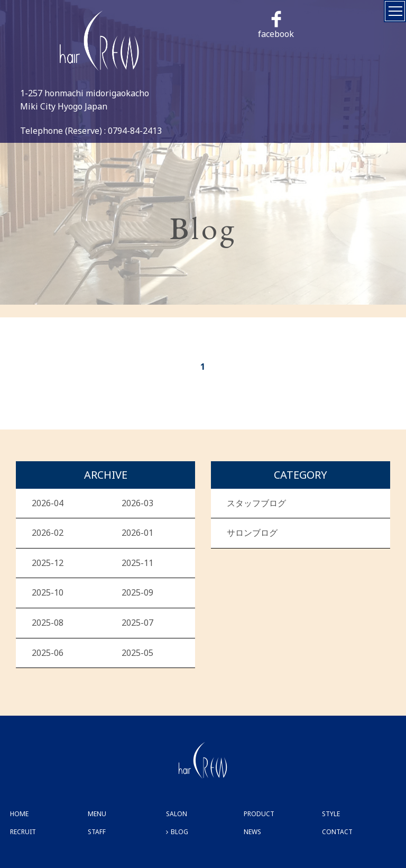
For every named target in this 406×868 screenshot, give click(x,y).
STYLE (331, 814)
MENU (97, 814)
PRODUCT (259, 814)
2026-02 (48, 533)
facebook (276, 25)
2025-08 (48, 623)
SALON (177, 814)
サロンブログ (252, 533)
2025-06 (48, 653)
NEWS (252, 832)
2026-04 (48, 503)
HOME (19, 814)
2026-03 (137, 503)
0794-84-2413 (135, 131)
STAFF (97, 832)
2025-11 (137, 563)
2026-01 (137, 533)
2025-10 (48, 592)
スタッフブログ (256, 503)
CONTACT (337, 832)
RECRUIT (23, 832)
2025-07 (137, 623)
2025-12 (48, 563)
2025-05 (137, 653)
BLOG (179, 832)
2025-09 (137, 592)
